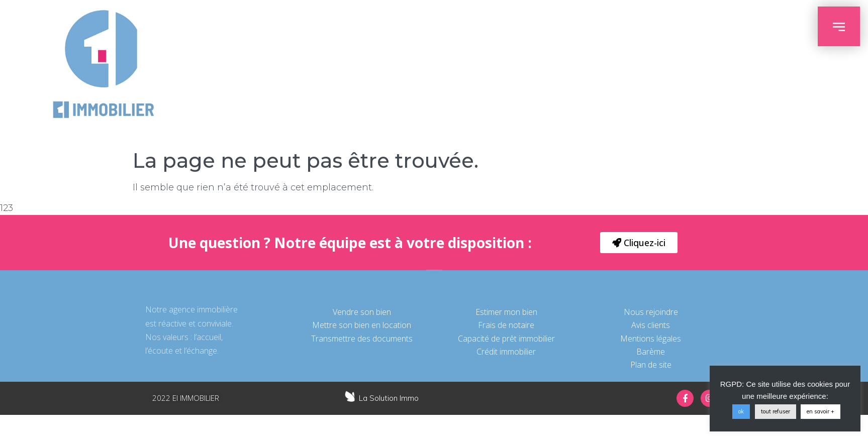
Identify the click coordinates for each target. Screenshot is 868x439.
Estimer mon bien (506, 312)
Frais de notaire (506, 325)
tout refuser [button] (776, 411)
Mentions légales (651, 339)
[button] (639, 243)
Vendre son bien (362, 312)
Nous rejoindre (651, 312)
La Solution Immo (389, 398)
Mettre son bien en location (362, 325)
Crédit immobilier (506, 352)
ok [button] (741, 411)
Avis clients (651, 325)
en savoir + (821, 411)
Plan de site (651, 365)
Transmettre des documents (362, 339)
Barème (651, 352)
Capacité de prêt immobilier (506, 339)
